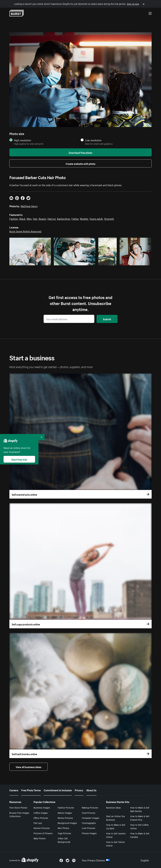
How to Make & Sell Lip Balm (116, 826)
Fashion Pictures (66, 807)
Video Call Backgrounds (64, 840)
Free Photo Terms (31, 790)
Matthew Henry (29, 206)
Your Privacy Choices (96, 860)
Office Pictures (41, 818)
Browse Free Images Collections (19, 814)
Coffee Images (41, 813)
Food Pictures (89, 813)
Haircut (52, 218)
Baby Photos (40, 838)
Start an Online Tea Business (115, 818)
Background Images (67, 823)
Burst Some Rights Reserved (25, 231)
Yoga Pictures (64, 833)
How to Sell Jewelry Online (116, 835)
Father (75, 218)
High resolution (23, 140)
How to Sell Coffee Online (139, 826)
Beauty (42, 218)
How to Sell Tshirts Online (115, 844)
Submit (107, 319)
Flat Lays (38, 823)
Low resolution (93, 140)
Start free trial (19, 459)
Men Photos (63, 828)
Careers (14, 790)
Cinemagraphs (89, 823)
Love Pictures (88, 828)
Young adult (96, 218)
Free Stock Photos (18, 807)
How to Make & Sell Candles (140, 835)
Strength (109, 218)
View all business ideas (29, 767)
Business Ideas (113, 807)
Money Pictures (65, 818)
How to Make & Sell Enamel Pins (140, 818)
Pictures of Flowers (43, 833)
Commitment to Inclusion (58, 790)
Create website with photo (80, 163)
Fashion (14, 218)
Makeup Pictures (90, 807)
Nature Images (65, 813)
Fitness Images (89, 833)
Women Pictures (42, 828)
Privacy (79, 790)
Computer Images (90, 818)
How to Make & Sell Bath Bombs (140, 809)
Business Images (42, 807)
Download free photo (80, 152)
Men (29, 218)
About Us (91, 790)
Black (22, 218)
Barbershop (64, 218)
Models (84, 218)
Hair (35, 218)
